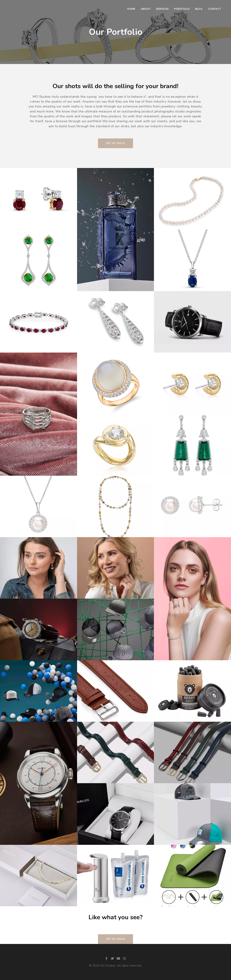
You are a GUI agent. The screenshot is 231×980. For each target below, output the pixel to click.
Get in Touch (116, 939)
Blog (199, 9)
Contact (214, 9)
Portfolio (182, 9)
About (146, 9)
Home (131, 9)
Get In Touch (116, 143)
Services (162, 9)
